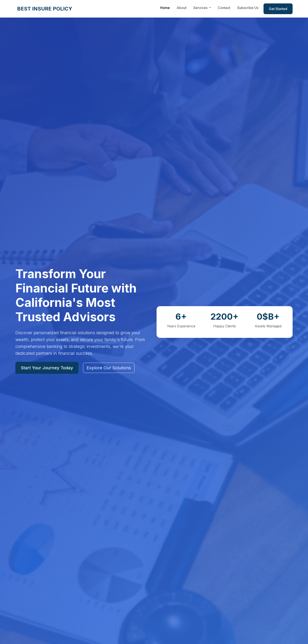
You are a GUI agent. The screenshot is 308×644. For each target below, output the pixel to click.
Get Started (278, 9)
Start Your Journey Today (47, 368)
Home (165, 8)
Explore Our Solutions (109, 368)
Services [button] (201, 8)
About (182, 8)
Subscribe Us (248, 8)
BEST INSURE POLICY (45, 9)
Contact (224, 8)
